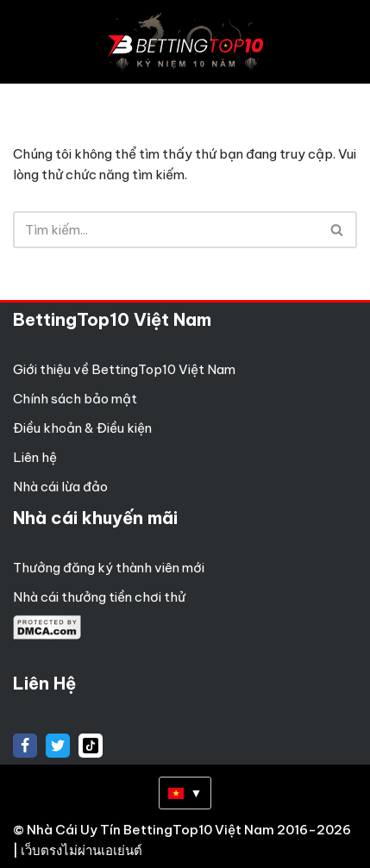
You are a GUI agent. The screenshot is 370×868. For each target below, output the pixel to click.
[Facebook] (25, 746)
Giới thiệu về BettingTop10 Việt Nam (124, 369)
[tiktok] (91, 746)
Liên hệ (35, 457)
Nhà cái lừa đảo (60, 487)
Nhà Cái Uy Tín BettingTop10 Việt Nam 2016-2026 (189, 830)
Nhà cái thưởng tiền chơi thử (99, 597)
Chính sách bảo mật (75, 399)
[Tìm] (166, 230)
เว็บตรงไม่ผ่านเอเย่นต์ (82, 850)
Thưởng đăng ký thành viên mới (109, 568)
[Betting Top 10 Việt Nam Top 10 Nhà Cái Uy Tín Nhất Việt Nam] (185, 42)
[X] (58, 746)
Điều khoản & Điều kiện (82, 428)
